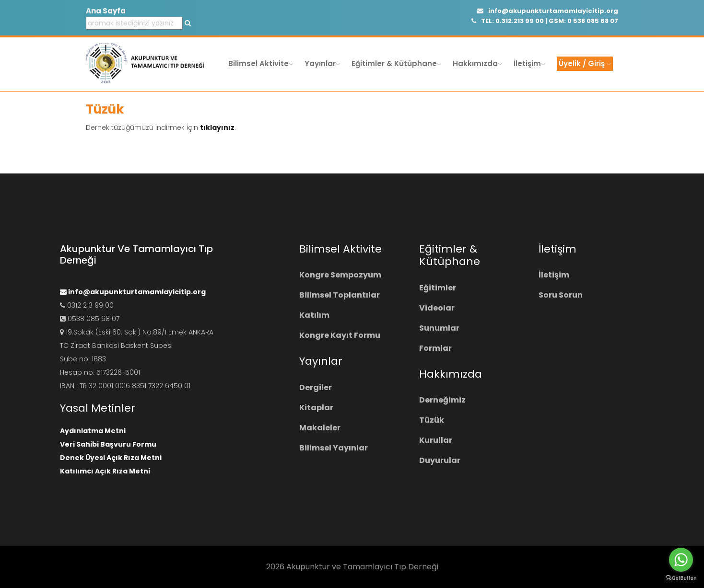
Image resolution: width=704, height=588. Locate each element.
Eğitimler (438, 288)
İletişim (529, 63)
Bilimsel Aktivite (261, 63)
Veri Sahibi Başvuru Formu (108, 444)
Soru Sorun (561, 295)
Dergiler (316, 387)
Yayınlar (322, 63)
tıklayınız (217, 127)
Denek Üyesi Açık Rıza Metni (111, 458)
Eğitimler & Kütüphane (396, 63)
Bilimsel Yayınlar (334, 448)
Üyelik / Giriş (585, 63)
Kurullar (436, 440)
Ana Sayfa (106, 11)
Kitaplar (316, 408)
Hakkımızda (477, 63)
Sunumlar (439, 328)
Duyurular (440, 460)
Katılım (314, 315)
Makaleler (320, 428)
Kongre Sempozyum (340, 275)
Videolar (437, 308)
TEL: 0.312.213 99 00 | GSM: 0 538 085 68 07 (545, 21)
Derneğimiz (442, 400)
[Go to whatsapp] (681, 560)
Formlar (435, 348)
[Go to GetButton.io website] (681, 578)
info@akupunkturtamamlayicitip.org (548, 11)
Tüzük (432, 420)
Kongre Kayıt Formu (340, 335)
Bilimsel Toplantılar (340, 295)
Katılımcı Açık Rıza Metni (105, 471)
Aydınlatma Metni (93, 431)
